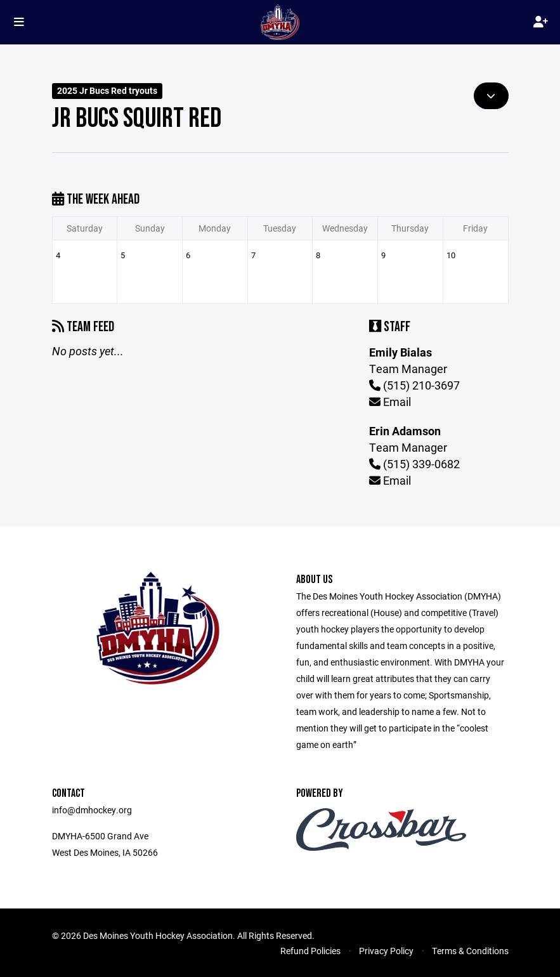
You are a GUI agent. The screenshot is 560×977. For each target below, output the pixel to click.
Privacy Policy (386, 951)
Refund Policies (310, 951)
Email (390, 402)
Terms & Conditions (470, 951)
